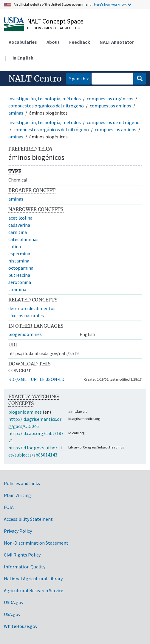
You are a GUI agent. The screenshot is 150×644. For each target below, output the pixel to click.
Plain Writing (17, 495)
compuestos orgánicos (110, 99)
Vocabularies (23, 42)
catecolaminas (23, 239)
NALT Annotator (117, 42)
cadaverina (19, 225)
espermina (19, 254)
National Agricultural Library (33, 579)
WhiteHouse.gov (21, 626)
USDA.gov (14, 602)
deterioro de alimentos (32, 308)
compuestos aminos (110, 106)
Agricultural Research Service (34, 590)
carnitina (18, 232)
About (53, 42)
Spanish (76, 78)
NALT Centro (35, 79)
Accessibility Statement (28, 519)
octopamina (21, 268)
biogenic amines (25, 334)
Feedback (80, 42)
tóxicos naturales (26, 315)
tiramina (17, 289)
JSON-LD (55, 379)
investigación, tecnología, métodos (45, 99)
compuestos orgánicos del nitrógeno (46, 106)
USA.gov (12, 614)
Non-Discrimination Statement (36, 543)
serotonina (20, 282)
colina (15, 246)
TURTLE (36, 379)
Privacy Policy (18, 531)
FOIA (9, 507)
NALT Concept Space (55, 21)
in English (23, 58)
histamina (19, 261)
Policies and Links (22, 483)
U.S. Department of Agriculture (54, 28)
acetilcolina (20, 218)
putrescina (19, 275)
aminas (16, 113)
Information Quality (25, 567)
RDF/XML (17, 379)
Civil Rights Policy (22, 555)
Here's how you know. (110, 4)
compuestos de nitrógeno (113, 122)
